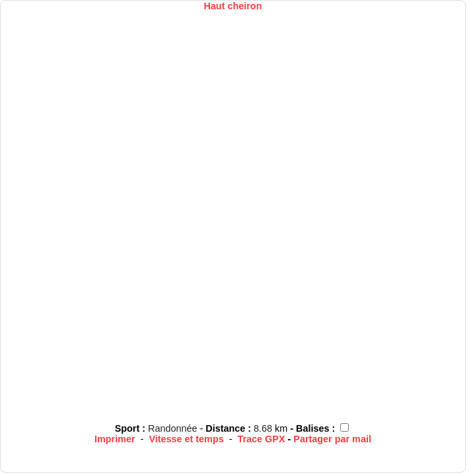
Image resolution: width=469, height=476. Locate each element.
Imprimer (115, 439)
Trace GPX (262, 439)
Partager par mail (332, 439)
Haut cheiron (233, 6)
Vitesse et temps (186, 439)
